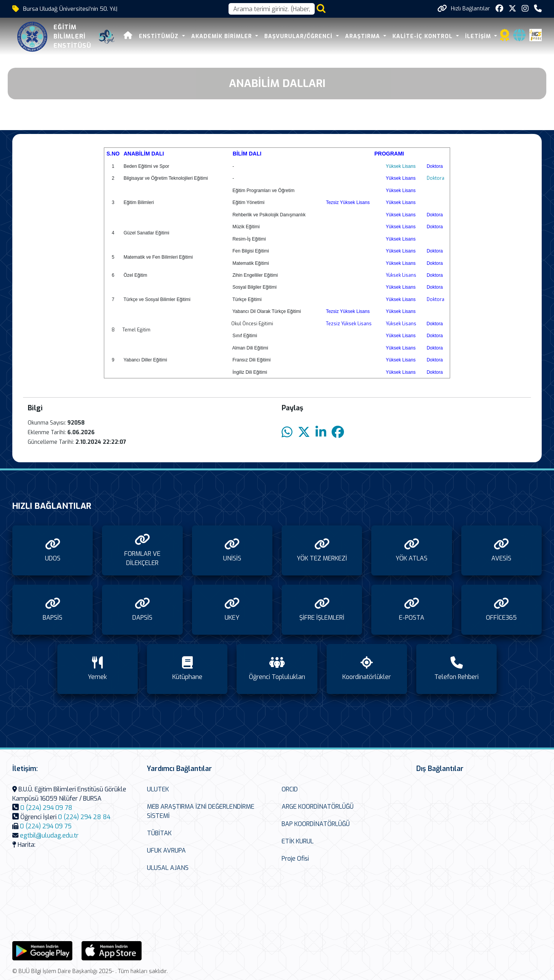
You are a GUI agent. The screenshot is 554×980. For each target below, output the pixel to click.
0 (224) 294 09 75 (46, 826)
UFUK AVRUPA (166, 850)
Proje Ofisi (295, 859)
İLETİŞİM (479, 36)
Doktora (436, 178)
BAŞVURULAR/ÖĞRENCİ (299, 36)
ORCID (290, 789)
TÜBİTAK (159, 833)
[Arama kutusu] (272, 9)
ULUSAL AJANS (168, 868)
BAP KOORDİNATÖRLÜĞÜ (316, 824)
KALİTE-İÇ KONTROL (423, 36)
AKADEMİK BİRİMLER (223, 36)
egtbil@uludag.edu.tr (49, 835)
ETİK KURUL (298, 841)
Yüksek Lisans (401, 166)
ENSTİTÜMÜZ (160, 36)
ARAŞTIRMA (364, 36)
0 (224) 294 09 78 (46, 808)
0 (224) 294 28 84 (84, 817)
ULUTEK (158, 789)
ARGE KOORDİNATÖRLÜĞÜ (318, 807)
